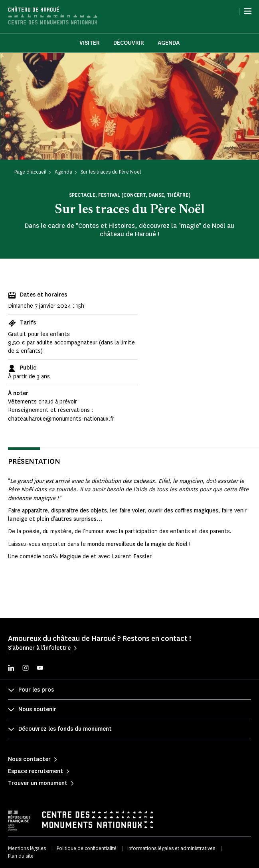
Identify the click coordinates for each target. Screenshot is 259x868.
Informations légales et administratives (171, 848)
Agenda (169, 43)
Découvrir (129, 43)
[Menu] (248, 11)
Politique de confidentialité (87, 848)
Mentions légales (27, 848)
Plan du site (21, 856)
